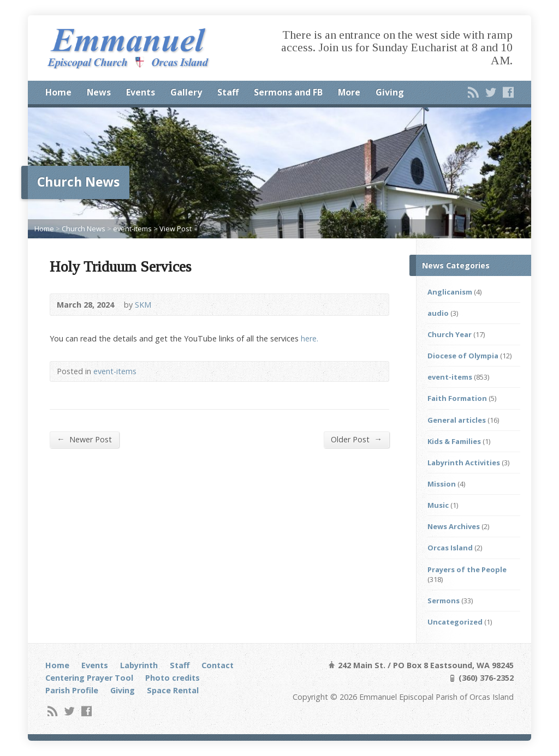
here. (310, 338)
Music (438, 505)
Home (58, 92)
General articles (457, 420)
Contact (218, 665)
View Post (176, 229)
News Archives (454, 526)
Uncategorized (455, 622)
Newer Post (84, 439)
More (349, 92)
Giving (390, 92)
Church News (84, 229)
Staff (228, 92)
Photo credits (173, 678)
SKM (143, 305)
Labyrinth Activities (464, 463)
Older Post (356, 439)
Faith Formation (457, 398)
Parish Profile (72, 690)
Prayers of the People (467, 569)
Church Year (450, 334)
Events (141, 92)
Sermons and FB (288, 92)
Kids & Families (454, 441)
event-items (132, 229)
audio (438, 313)
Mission (442, 484)
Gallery (186, 92)
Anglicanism (450, 292)
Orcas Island (450, 548)
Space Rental (173, 690)
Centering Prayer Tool (89, 678)
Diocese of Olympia (463, 356)
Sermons (444, 601)
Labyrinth (139, 665)
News (99, 92)
